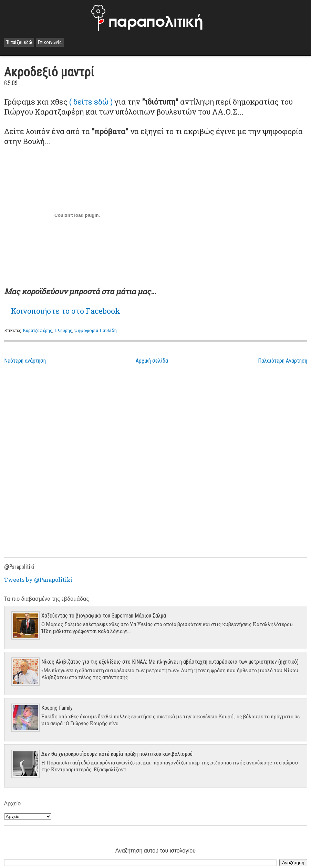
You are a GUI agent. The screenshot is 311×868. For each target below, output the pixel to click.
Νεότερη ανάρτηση (25, 361)
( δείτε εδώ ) (92, 102)
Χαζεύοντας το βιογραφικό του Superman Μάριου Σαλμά (104, 616)
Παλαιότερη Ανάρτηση (283, 361)
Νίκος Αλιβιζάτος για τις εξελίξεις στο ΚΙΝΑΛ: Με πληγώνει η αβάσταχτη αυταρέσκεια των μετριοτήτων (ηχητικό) (170, 662)
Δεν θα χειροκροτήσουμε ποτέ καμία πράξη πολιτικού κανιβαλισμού (117, 754)
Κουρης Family (57, 708)
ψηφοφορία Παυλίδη (96, 330)
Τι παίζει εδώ (19, 42)
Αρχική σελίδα (152, 361)
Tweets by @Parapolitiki (38, 580)
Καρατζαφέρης (38, 330)
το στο (66, 311)
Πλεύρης (63, 330)
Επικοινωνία (50, 42)
